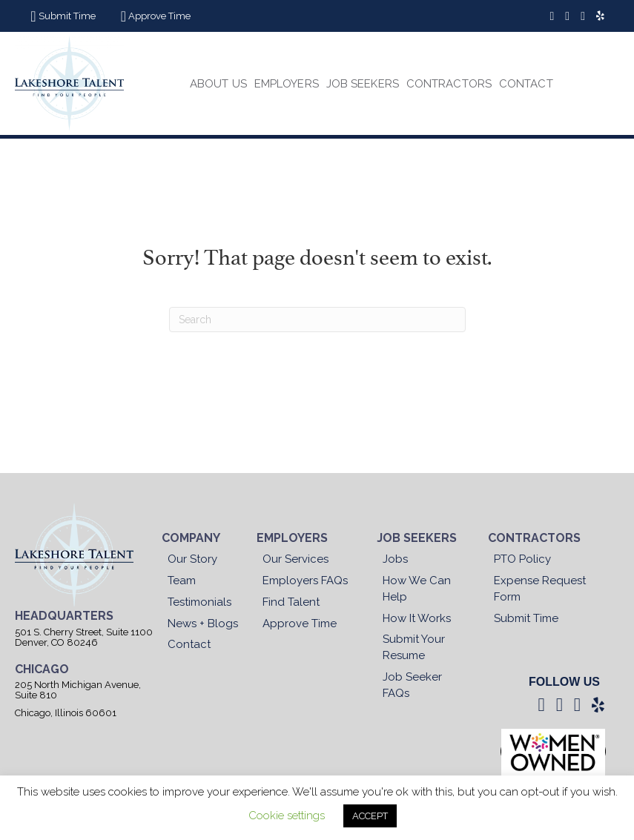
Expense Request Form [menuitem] (540, 589)
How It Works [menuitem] (417, 618)
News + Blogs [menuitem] (203, 624)
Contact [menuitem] (189, 644)
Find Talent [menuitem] (291, 602)
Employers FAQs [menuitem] (305, 581)
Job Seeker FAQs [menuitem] (412, 685)
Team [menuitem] (182, 581)
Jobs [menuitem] (395, 559)
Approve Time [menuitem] (300, 624)
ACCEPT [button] (370, 816)
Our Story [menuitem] (192, 559)
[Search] (317, 320)
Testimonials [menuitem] (199, 602)
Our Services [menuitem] (295, 559)
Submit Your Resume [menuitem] (414, 647)
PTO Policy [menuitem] (522, 559)
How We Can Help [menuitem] (417, 589)
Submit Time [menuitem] (526, 618)
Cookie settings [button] (287, 816)
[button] (61, 16)
